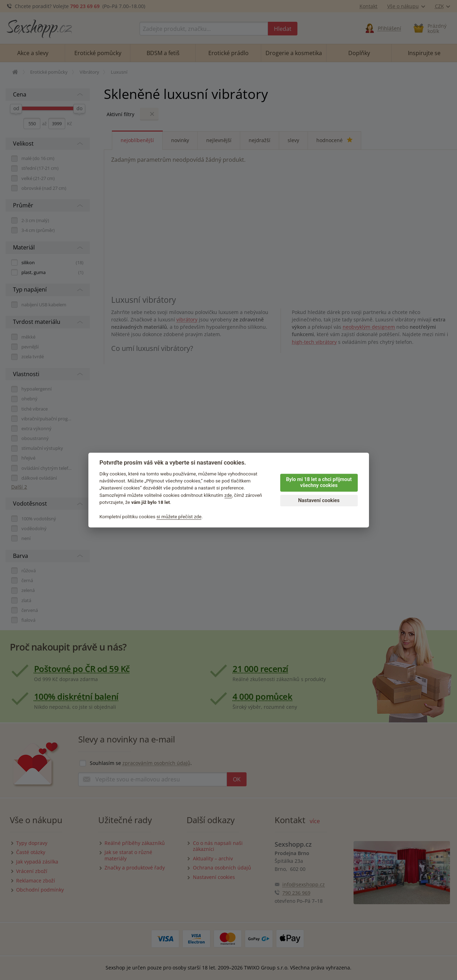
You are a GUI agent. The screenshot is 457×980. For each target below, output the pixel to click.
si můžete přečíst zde (179, 516)
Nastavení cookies (319, 501)
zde (228, 495)
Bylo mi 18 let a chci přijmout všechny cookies (319, 482)
